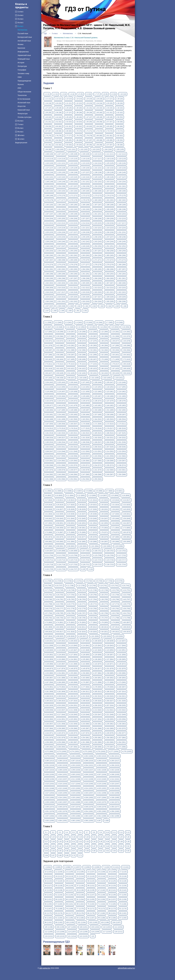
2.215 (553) (122, 451)
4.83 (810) (71, 627)
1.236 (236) (97, 237)
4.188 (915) (49, 696)
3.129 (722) (97, 565)
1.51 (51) (48, 122)
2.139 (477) (49, 405)
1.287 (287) (122, 269)
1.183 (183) (49, 205)
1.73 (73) (109, 131)
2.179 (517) (109, 428)
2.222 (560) (122, 456)
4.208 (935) (122, 705)
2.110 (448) (122, 382)
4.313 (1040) (102, 779)
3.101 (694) (95, 546)
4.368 (107, 821)
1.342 (94, 306)
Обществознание (24, 92)
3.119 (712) (61, 560)
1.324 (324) (61, 297)
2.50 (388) (60, 350)
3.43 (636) (71, 514)
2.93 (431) (93, 373)
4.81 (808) (48, 627)
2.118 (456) (49, 392)
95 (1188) (102, 918)
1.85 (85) (68, 140)
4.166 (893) (122, 678)
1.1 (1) (47, 94)
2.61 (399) (93, 355)
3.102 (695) (107, 546)
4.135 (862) (85, 659)
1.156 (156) (61, 186)
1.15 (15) (89, 99)
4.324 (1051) (89, 788)
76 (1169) (70, 909)
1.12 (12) (58, 99)
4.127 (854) (73, 655)
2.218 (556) (73, 456)
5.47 (94, 846)
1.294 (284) (122, 274)
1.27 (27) (48, 108)
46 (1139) (91, 890)
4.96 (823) (127, 632)
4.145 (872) (122, 664)
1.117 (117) (97, 159)
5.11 (114, 832)
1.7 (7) (97, 94)
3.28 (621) (82, 505)
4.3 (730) (68, 581)
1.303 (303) (61, 283)
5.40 (46, 846)
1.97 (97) (109, 145)
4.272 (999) (49, 751)
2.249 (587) (109, 474)
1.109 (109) (85, 154)
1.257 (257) (97, 251)
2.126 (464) (61, 396)
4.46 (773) (104, 604)
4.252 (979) (61, 738)
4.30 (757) (104, 595)
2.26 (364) (60, 336)
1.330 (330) (49, 301)
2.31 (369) (115, 336)
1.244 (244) (109, 242)
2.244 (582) (49, 474)
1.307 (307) (109, 283)
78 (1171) (91, 909)
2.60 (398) (82, 355)
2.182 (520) (61, 433)
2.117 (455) (122, 387)
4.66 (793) (60, 618)
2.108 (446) (97, 382)
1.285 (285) (97, 269)
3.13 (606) (92, 495)
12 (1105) (70, 872)
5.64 (121, 851)
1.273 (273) (122, 260)
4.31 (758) (115, 595)
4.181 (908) (49, 692)
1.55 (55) (89, 122)
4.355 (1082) (102, 811)
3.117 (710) (122, 555)
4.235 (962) (109, 724)
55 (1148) (102, 895)
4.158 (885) (109, 673)
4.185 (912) (97, 692)
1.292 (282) (97, 274)
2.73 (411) (48, 364)
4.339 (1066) (49, 802)
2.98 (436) (60, 378)
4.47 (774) (115, 604)
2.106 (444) (73, 382)
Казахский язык (24, 110)
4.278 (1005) (127, 751)
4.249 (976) (109, 733)
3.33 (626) (48, 509)
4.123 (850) (109, 650)
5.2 (53, 832)
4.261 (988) (85, 742)
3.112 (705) (61, 555)
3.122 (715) (97, 560)
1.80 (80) (99, 136)
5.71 (80, 855)
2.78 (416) (104, 364)
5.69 (67, 855)
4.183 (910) (73, 692)
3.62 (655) (104, 523)
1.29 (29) (68, 108)
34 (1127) (48, 886)
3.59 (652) (71, 523)
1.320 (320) (97, 292)
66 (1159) (48, 904)
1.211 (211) (49, 223)
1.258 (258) (109, 251)
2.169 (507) (73, 424)
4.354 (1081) (89, 811)
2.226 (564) (85, 461)
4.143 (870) (97, 664)
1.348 (54, 311)
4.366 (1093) (89, 821)
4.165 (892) (109, 678)
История (21, 63)
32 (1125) (112, 881)
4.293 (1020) (76, 765)
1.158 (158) (85, 186)
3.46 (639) (104, 514)
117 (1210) (107, 932)
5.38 (121, 842)
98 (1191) (48, 922)
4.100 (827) (82, 636)
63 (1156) (102, 899)
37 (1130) (80, 886)
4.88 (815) (127, 627)
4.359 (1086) (76, 816)
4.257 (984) (122, 738)
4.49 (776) (48, 609)
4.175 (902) (61, 687)
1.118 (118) (109, 159)
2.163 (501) (85, 419)
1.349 (62, 311)
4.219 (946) (85, 715)
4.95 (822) (115, 632)
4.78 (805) (104, 622)
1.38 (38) (79, 113)
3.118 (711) (49, 560)
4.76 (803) (82, 622)
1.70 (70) (79, 131)
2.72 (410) (127, 359)
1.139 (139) (109, 172)
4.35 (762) (71, 599)
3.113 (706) (73, 555)
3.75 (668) (71, 532)
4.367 (99, 821)
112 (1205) (49, 932)
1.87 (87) (89, 140)
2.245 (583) (61, 474)
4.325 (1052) (102, 788)
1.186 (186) (85, 205)
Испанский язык (24, 103)
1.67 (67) (48, 131)
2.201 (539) (122, 442)
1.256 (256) (85, 251)
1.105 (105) (120, 149)
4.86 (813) (104, 627)
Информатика (23, 52)
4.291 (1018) (49, 765)
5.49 (107, 846)
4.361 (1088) (102, 816)
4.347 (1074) (76, 807)
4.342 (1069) (89, 802)
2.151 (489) (109, 410)
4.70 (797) (104, 618)
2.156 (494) (85, 415)
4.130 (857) (109, 655)
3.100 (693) (82, 546)
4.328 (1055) (62, 793)
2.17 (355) (48, 332)
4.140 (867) (61, 664)
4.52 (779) (82, 609)
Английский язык (24, 41)
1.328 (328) (109, 297)
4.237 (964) (49, 728)
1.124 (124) (97, 163)
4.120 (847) (73, 650)
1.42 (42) (119, 113)
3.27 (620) (71, 505)
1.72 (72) (99, 131)
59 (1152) (59, 899)
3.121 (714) (85, 560)
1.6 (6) (89, 94)
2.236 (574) (122, 465)
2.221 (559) (109, 456)
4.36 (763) (82, 599)
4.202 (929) (49, 705)
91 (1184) (59, 918)
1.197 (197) (49, 214)
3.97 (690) (48, 546)
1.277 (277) (85, 265)
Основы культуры (24, 117)
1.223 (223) (109, 228)
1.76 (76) (58, 136)
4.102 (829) (107, 636)
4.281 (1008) (76, 756)
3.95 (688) (115, 542)
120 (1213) (60, 936)
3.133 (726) (61, 569)
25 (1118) (123, 876)
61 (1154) (80, 899)
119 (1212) (49, 936)
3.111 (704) (49, 555)
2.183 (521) (73, 433)
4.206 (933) (97, 705)
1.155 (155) (49, 186)
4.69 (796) (93, 618)
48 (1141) (112, 890)
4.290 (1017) (115, 761)
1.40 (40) (99, 113)
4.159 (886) (122, 673)
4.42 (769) (60, 604)
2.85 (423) (93, 369)
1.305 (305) (85, 283)
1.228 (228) (85, 232)
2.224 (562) (61, 461)
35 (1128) (59, 886)
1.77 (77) (68, 136)
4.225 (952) (73, 719)
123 (93, 936)
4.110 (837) (122, 641)
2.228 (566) (109, 461)
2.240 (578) (85, 470)
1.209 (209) (109, 219)
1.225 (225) (49, 232)
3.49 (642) (48, 518)
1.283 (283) (73, 269)
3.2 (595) (58, 491)
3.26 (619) (60, 505)
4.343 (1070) (102, 802)
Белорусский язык (25, 37)
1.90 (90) (119, 140)
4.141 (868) (73, 664)
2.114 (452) (85, 387)
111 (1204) (118, 927)
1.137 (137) (85, 172)
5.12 (121, 832)
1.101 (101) (71, 149)
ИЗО (19, 88)
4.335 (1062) (76, 798)
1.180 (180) (97, 200)
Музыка (21, 84)
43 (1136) (59, 890)
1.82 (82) (119, 136)
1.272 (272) (109, 260)
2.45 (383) (93, 345)
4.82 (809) (60, 627)
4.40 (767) (127, 599)
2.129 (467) (97, 396)
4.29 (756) (93, 595)
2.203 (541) (61, 447)
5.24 (114, 837)
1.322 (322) (122, 292)
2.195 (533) (49, 442)
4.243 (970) (122, 728)
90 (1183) (48, 918)
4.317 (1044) (76, 784)
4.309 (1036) (49, 779)
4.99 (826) (71, 636)
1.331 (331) (61, 301)
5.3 (60, 832)
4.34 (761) (60, 599)
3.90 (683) (60, 542)
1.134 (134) (49, 172)
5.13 (128, 832)
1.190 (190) (49, 209)
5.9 (101, 832)
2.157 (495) (97, 415)
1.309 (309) (49, 288)
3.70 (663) (104, 528)
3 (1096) (67, 867)
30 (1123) (91, 881)
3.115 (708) (97, 555)
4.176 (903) (73, 687)
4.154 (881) (61, 673)
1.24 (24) (99, 103)
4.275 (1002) (88, 751)
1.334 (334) (97, 301)
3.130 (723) (109, 565)
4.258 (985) (49, 742)
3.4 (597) (79, 491)
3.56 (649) (127, 518)
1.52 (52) (58, 122)
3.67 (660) (71, 528)
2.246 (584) (73, 474)
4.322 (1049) (62, 788)
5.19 (80, 837)
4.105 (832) (61, 641)
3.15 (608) (114, 495)
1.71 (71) (89, 131)
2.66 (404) (60, 359)
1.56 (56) (99, 122)
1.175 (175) (122, 195)
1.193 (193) (85, 209)
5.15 (53, 837)
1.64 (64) (99, 126)
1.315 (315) (122, 288)
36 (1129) (70, 886)
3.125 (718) (49, 565)
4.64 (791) (127, 613)
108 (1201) (84, 927)
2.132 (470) (49, 401)
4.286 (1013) (62, 761)
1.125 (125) (109, 163)
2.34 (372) (60, 341)
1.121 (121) (61, 163)
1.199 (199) (73, 214)
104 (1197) (117, 922)
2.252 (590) (61, 479)
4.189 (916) (61, 696)
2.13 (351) (92, 327)
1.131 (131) (97, 168)
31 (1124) (102, 881)
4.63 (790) (115, 613)
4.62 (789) (104, 613)
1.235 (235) (85, 237)
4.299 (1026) (76, 770)
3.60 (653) (82, 523)
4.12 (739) (81, 586)
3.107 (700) (85, 551)
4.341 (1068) (76, 802)
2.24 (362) (127, 332)
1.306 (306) (97, 283)
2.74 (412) (60, 364)
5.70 (73, 855)
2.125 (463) (49, 396)
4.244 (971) (49, 733)
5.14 (46, 837)
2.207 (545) (109, 447)
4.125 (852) (49, 655)
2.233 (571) (85, 465)
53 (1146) (80, 895)
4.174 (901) (49, 687)
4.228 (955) (109, 719)
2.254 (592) (85, 479)
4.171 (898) (97, 682)
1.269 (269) (73, 260)
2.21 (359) (93, 332)
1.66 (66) (119, 126)
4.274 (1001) (75, 751)
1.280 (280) (122, 265)
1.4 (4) (72, 94)
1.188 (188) (109, 205)
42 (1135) (48, 890)
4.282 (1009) (89, 756)
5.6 (80, 832)
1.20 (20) (58, 103)
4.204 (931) (73, 705)
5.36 (107, 842)
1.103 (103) (95, 149)
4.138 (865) (122, 659)
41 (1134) (123, 886)
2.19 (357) (71, 332)
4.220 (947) (97, 715)
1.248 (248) (73, 246)
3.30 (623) (104, 505)
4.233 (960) (85, 724)
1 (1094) (48, 867)
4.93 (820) (93, 632)
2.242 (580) (109, 470)
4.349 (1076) (102, 807)
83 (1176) (59, 913)
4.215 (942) (122, 710)
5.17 (67, 837)
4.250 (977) (122, 733)
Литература (22, 66)
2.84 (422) (82, 369)
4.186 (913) (109, 692)
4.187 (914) (122, 692)
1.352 (85, 311)
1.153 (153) (109, 182)
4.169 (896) (73, 682)
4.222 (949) (122, 715)
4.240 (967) (85, 728)
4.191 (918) (85, 696)
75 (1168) (59, 909)
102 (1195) (93, 922)
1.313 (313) (97, 288)
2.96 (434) (127, 373)
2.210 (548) (61, 451)
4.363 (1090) (49, 821)
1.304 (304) (73, 283)
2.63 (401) (115, 355)
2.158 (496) (109, 415)
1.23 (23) (89, 103)
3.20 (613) (82, 500)
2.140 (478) (61, 405)
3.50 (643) (60, 518)
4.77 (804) (93, 622)
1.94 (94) (79, 145)
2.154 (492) (61, 415)
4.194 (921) (122, 696)
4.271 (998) (122, 747)
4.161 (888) (61, 678)
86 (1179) (91, 913)
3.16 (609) (126, 495)
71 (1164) (102, 904)
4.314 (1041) (115, 779)
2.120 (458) (73, 392)
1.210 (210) (122, 219)
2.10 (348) (59, 327)
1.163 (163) (61, 191)
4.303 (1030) (49, 774)
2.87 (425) (115, 369)
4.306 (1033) (89, 774)
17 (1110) (123, 872)
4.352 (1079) (62, 811)
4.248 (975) (97, 733)
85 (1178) (80, 913)
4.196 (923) (61, 701)
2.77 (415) (93, 364)
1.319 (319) (85, 292)
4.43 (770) (71, 604)
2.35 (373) (71, 341)
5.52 (128, 846)
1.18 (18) (119, 99)
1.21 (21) (68, 103)
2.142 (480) (85, 405)
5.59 (87, 851)
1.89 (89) (109, 140)
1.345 (117, 306)
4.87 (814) (115, 627)
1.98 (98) (119, 145)
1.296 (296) (61, 278)
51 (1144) (59, 895)
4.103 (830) (119, 636)
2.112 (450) (61, 387)
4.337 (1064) (102, 798)
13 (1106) (80, 872)
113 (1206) (60, 932)
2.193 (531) (109, 438)
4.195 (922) (49, 701)
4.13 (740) (92, 586)
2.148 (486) (73, 410)
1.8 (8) (105, 94)
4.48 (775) (127, 604)
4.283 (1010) (102, 756)
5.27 (46, 842)
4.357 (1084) (49, 816)
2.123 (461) (109, 392)
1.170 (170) (61, 195)
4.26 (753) (60, 595)
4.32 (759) (127, 595)
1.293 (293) (109, 274)
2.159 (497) (122, 415)
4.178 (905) (97, 687)
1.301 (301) (122, 278)
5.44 (73, 846)
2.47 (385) (115, 345)
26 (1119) (48, 881)
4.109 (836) (109, 641)
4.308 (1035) (115, 774)
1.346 (125, 306)
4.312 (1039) (89, 779)
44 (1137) (70, 890)
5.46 (87, 846)
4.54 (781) (104, 609)
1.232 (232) (49, 237)
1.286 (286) (109, 269)
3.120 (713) (73, 560)
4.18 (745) (60, 590)
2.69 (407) (93, 359)
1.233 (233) (61, 237)
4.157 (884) (97, 673)
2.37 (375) (93, 341)
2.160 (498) (49, 419)
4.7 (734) (109, 581)
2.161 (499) (61, 419)
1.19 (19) (48, 103)
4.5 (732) (89, 581)
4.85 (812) (93, 627)
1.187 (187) (97, 205)
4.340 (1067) (62, 802)
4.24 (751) (127, 590)
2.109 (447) (109, 382)
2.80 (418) (127, 364)
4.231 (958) (61, 724)
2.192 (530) (97, 438)
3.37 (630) (93, 509)
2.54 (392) (104, 350)
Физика (20, 44)
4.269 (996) (97, 747)
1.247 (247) (61, 246)
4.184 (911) (85, 692)
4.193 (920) (109, 696)
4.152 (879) (122, 668)
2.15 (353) (114, 327)
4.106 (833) (73, 641)
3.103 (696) (119, 546)
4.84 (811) (82, 627)
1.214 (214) (85, 223)
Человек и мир (23, 73)
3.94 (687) (104, 542)
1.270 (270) (85, 260)
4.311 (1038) (76, 779)
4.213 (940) (97, 710)
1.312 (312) (85, 288)
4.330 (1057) (89, 793)
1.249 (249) (85, 246)
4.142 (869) (85, 664)
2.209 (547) (49, 451)
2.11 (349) (70, 327)
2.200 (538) (109, 442)
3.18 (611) (60, 500)
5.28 (53, 842)
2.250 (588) (122, 474)
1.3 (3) (64, 94)
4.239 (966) (73, 728)
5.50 (114, 846)
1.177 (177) (61, 200)
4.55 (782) (115, 609)
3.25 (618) (48, 505)
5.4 (67, 832)
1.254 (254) (61, 251)
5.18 (73, 837)
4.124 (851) (122, 650)
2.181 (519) (49, 433)
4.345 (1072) (49, 807)
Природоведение (24, 81)
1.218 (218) (49, 228)
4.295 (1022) (102, 765)
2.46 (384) (104, 345)
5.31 (73, 842)
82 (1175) (48, 913)
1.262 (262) (73, 255)
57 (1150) (123, 895)
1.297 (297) (73, 278)
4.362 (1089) (115, 816)
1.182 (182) (122, 200)
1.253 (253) (49, 251)
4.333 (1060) (49, 798)
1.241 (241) (73, 242)
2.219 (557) (85, 456)
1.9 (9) (114, 94)
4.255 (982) (97, 738)
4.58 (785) (60, 613)
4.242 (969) (109, 728)
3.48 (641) (127, 514)
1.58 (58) (119, 122)
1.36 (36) (58, 113)
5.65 (128, 851)
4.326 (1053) (115, 788)
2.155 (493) (73, 415)
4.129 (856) (97, 655)
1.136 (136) (73, 172)
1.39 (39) (89, 113)
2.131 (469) (122, 396)
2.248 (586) (97, 474)
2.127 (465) (73, 396)
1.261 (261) (61, 255)
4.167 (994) (49, 682)
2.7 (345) (109, 322)
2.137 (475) (109, 401)
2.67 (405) (71, 359)
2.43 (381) (71, 345)
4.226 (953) (85, 719)
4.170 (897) (85, 682)
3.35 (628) (71, 509)
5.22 (101, 837)
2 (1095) (57, 867)
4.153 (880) (49, 673)
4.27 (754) (71, 595)
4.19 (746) (71, 590)
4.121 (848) (85, 650)
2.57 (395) (48, 355)
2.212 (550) (85, 451)
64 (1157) (112, 899)
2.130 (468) (109, 396)
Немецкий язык (24, 59)
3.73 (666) (48, 532)
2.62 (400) (104, 355)
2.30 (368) (104, 336)
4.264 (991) (122, 742)
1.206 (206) (73, 219)
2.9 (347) (48, 327)
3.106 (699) (73, 551)
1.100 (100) (59, 149)
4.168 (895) (61, 682)
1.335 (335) (109, 301)
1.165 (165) (85, 191)
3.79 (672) (115, 532)
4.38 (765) (104, 599)
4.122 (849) (97, 650)
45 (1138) (80, 890)
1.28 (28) (58, 108)
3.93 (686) (93, 542)
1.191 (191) (61, 209)
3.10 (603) (59, 495)
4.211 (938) (73, 710)
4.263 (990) (109, 742)
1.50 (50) (119, 117)
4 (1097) (77, 867)
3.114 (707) (85, 555)
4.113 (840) (73, 645)
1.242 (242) (85, 242)
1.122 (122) (73, 163)
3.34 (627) (60, 509)
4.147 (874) (61, 668)
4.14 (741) (103, 586)
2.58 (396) (60, 355)
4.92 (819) (82, 632)
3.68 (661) (82, 528)
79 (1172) (102, 909)
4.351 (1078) (49, 811)
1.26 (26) (119, 103)
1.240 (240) (61, 242)
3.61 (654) (93, 523)
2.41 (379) (48, 345)
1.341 (86, 306)
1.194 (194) (97, 209)
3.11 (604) (70, 495)
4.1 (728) (48, 581)
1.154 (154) (122, 182)
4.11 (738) (70, 586)
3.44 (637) (82, 514)
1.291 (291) (85, 274)
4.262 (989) (97, 742)
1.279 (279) (109, 265)
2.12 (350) (81, 327)
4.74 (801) (60, 622)
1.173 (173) (97, 195)
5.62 (107, 851)
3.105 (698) (61, 551)
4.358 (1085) (62, 816)
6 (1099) (96, 867)
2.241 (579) (97, 470)
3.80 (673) (127, 532)
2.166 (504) (122, 419)
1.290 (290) (73, 274)
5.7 (87, 832)
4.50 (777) (60, 609)
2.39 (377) (115, 341)
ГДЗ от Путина (85, 9)
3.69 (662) (93, 528)
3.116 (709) (109, 555)
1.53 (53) (68, 122)
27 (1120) (59, 881)
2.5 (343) (89, 322)
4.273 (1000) (62, 751)
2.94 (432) (104, 373)
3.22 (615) (104, 500)
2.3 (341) (68, 322)
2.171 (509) (97, 424)
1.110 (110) (97, 154)
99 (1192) (59, 922)
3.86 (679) (104, 537)
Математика (22, 30)
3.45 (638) (93, 514)
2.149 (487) (85, 410)
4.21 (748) (93, 590)
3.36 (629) (82, 509)
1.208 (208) (97, 219)
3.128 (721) (85, 565)
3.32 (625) (127, 505)
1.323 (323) (49, 297)
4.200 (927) (109, 701)
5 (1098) (87, 867)
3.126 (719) (61, 565)
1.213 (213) (73, 223)
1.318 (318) (73, 292)
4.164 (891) (97, 678)
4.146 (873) (49, 668)
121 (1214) (72, 936)
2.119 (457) (61, 392)
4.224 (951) (61, 719)
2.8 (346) (119, 322)
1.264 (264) (97, 255)
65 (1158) (123, 899)
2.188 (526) (49, 438)
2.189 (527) (61, 438)
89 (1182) (123, 913)
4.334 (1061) (62, 798)
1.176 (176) (49, 200)
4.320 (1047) (115, 784)
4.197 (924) (73, 701)
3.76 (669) (82, 532)
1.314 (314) (109, 288)
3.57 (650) (48, 523)
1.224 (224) (122, 228)
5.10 (107, 832)
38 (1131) (91, 886)
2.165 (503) (109, 419)
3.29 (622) (93, 505)
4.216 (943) (49, 715)
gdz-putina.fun (45, 968)
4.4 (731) (79, 581)
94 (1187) (91, 918)
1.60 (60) (58, 126)
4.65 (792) (48, 618)
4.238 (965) (61, 728)
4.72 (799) (127, 618)
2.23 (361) (115, 332)
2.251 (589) (49, 479)
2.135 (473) (85, 401)
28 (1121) (70, 881)
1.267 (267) (49, 260)
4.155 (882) (73, 673)
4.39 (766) (115, 599)
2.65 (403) (48, 359)
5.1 (46, 832)
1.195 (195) (109, 209)
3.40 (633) (127, 509)
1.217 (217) (122, 223)
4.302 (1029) (115, 770)
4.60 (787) (82, 613)
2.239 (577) (73, 470)
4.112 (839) (61, 645)
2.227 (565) (97, 461)
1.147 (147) (122, 177)
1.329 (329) (122, 297)
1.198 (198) (61, 214)
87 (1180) (102, 913)
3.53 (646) (93, 518)
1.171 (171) (73, 195)
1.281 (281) (49, 269)
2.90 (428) (60, 373)
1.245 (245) (122, 242)
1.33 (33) (109, 108)
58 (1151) (48, 899)
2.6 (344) (99, 322)
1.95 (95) (89, 145)
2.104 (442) (49, 382)
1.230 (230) (109, 232)
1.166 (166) (97, 191)
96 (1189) (112, 918)
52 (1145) (70, 895)
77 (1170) (80, 909)
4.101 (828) (95, 636)
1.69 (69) (68, 131)
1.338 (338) (61, 306)
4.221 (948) (109, 715)
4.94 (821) (104, 632)
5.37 (114, 842)
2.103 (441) (119, 378)
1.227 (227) (73, 232)
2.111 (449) (49, 387)
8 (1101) (116, 867)
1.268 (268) (61, 260)
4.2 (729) (58, 581)
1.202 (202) (109, 214)
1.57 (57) (109, 122)
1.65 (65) (109, 126)
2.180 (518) (122, 428)
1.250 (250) (97, 246)
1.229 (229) (97, 232)
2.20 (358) (82, 332)
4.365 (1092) (76, 821)
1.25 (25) (109, 103)
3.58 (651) (60, 523)
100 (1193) (70, 922)
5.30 (67, 842)
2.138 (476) (122, 401)
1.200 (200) (85, 214)
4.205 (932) (85, 705)
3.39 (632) (115, 509)
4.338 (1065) (115, 798)
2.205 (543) (85, 447)
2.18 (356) (60, 332)
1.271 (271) (97, 260)
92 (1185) (70, 918)
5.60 (94, 851)
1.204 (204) (49, 219)
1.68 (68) (58, 131)
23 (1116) (102, 876)
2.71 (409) (115, 359)
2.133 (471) (61, 401)
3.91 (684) (71, 542)
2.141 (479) (73, 405)
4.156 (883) (85, 673)
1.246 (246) (49, 246)
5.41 (53, 846)
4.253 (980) (73, 738)
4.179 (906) (109, 687)
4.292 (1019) (62, 765)
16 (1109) (112, 872)
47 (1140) (102, 890)
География (22, 70)
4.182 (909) (61, 692)
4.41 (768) (48, 604)
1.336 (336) (122, 301)
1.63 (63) (89, 126)
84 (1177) (70, 913)
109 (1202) (95, 927)
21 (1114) (80, 876)
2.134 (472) (73, 401)
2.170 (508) (85, 424)
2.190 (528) (73, 438)
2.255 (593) (97, 479)
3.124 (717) (122, 560)
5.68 (60, 855)
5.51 (121, 846)
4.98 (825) (60, 636)
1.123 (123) (85, 163)
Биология (21, 48)
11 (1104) (59, 872)
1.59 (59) (48, 126)
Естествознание (24, 99)
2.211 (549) (73, 451)
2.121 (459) (85, 392)
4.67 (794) (71, 618)
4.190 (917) (73, 696)
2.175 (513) (61, 428)
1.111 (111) (109, 154)
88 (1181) (112, 913)
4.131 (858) (122, 655)
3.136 (91, 569)
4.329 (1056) (76, 793)
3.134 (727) (73, 569)
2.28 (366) (82, 336)
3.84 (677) (82, 537)
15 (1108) (102, 872)
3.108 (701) (97, 551)
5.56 (67, 851)
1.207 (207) (85, 219)
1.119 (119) (122, 159)
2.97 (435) (48, 378)
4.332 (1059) (115, 793)
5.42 (60, 846)
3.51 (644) (71, 518)
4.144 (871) (109, 664)
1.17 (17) (109, 99)
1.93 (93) (68, 145)
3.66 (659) (60, 528)
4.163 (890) (85, 678)
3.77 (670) (93, 532)
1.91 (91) (48, 145)
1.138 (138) (97, 172)
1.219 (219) (61, 228)
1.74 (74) (119, 131)
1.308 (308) (122, 283)
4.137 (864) (109, 659)
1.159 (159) (97, 186)
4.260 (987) (73, 742)
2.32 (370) (127, 336)
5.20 (87, 837)
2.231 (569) (61, 465)
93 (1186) (80, 918)
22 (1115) (91, 876)
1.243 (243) (97, 242)
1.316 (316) (49, 292)
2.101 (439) (95, 378)
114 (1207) (72, 932)
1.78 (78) (79, 136)
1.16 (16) (99, 99)
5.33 (87, 842)
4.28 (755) (82, 595)
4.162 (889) (73, 678)
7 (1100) (106, 867)
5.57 (73, 851)
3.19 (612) (71, 500)
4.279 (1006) (49, 756)
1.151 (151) (85, 182)
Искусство (22, 106)
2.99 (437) (71, 378)
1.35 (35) (48, 113)
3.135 (83, 569)
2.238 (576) (61, 470)
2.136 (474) (97, 401)
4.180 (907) (122, 687)
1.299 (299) (97, 278)
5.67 (53, 855)
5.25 (121, 837)
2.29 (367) (93, 336)
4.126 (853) (61, 655)
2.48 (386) (127, 345)
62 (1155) (91, 899)
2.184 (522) (85, 433)
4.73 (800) (48, 622)
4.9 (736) (48, 586)
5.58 (80, 851)
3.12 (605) (81, 495)
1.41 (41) (109, 113)
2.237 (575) (49, 470)
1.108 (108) (73, 154)
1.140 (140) (122, 172)
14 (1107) (91, 872)
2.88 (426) (127, 369)
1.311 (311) (73, 288)
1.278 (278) (97, 265)
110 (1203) (107, 927)
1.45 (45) (68, 117)
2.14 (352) (103, 327)
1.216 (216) (109, 223)
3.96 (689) (127, 542)
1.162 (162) (49, 191)
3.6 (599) (99, 491)
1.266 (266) (122, 255)
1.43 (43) (48, 117)
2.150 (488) (97, 410)
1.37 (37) (68, 113)
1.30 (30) (79, 108)
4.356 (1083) (115, 811)
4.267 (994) (73, 747)
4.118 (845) (49, 650)
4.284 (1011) (115, 756)
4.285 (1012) (49, 761)
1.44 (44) (58, 117)
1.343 (102, 306)
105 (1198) (49, 927)
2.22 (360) (104, 332)
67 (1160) (59, 904)
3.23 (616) (115, 500)
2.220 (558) (97, 456)
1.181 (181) (109, 200)
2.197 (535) (73, 442)
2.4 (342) (79, 322)
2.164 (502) (97, 419)
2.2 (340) (58, 322)
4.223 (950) (49, 719)
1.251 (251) (109, 246)
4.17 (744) (48, 590)
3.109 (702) (109, 551)
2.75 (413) (71, 364)
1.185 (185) (73, 205)
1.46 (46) (79, 117)
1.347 (47, 311)
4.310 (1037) (62, 779)
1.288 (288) (49, 274)
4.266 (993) (61, 747)
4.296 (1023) (115, 765)
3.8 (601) (119, 491)
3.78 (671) (104, 532)
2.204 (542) (73, 447)
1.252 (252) (122, 246)
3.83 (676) (71, 537)
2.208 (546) (122, 447)
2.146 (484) (49, 410)
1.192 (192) (73, 209)
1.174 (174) (109, 195)
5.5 (73, 832)
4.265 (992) (49, 747)
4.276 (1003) (101, 751)
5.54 (53, 851)
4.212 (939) (85, 710)
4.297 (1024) (49, 770)
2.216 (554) (49, 456)
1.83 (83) (48, 140)
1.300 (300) (109, 278)
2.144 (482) (109, 405)
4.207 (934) (109, 705)
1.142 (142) (61, 177)
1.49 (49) (109, 117)
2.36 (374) (82, 341)
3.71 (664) (115, 528)
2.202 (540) (49, 447)
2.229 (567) (122, 461)
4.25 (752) (48, 595)
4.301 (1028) (102, 770)
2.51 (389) (71, 350)
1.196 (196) (122, 209)
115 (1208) (84, 932)
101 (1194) (82, 922)
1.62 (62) (79, 126)
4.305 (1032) (76, 774)
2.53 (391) (93, 350)
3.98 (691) (60, 546)
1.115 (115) (73, 159)
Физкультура (23, 113)
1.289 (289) (61, 274)
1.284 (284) (85, 269)
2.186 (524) (109, 433)
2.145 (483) (122, 405)
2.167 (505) (49, 424)
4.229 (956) (122, 719)
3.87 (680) (115, 537)
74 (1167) (48, 909)
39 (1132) (102, 886)
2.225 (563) (73, 461)
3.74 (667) (60, 532)
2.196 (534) (61, 442)
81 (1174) (123, 909)
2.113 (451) (73, 387)
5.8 (94, 832)
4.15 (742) (114, 586)
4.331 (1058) (102, 793)
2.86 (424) (104, 369)
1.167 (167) (109, 191)
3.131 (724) (122, 565)
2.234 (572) (97, 465)
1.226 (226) (61, 232)
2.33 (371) (48, 341)
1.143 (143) (73, 177)
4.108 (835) (97, 641)
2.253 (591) (73, 479)
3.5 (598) (89, 491)
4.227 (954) (97, 719)
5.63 (114, 851)
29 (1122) (80, 881)
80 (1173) (112, 909)
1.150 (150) (73, 182)
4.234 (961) (97, 724)
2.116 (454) (109, 387)
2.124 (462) (122, 392)
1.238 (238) (122, 237)
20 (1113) (70, 876)
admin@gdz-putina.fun (126, 968)
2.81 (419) (48, 369)
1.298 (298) (85, 278)
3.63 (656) (115, 523)
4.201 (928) (122, 701)
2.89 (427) (48, 373)
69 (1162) (80, 904)
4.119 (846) (61, 650)
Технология (22, 95)
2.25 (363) (48, 336)
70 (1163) (91, 904)
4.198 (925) (85, 701)
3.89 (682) (48, 542)
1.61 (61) (68, 126)
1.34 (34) (119, 108)
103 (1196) (105, 922)
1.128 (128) (61, 168)
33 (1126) (123, 881)
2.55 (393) (115, 350)
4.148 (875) (73, 668)
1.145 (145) (97, 177)
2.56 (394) (127, 350)
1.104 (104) (108, 149)
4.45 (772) (93, 604)
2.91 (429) (71, 373)
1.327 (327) (97, 297)
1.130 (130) (85, 168)
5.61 (101, 851)
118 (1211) (118, 932)
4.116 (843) (109, 645)
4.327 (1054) (49, 793)
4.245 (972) (61, 733)
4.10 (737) (59, 586)
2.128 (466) (85, 396)
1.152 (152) (97, 182)
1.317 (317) (61, 292)
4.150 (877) (97, 668)
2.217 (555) (61, 456)
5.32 (80, 842)
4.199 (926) (97, 701)
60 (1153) (70, 899)
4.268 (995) (85, 747)
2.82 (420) (60, 369)
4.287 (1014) (76, 761)
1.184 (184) (61, 205)
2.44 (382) (82, 345)
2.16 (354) (126, 327)
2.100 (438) (82, 378)
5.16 (60, 837)
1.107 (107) (61, 154)
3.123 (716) (109, 560)
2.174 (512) (49, 428)
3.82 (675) (60, 537)
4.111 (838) (49, 645)
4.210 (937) (61, 710)
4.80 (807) (127, 622)
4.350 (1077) (115, 807)
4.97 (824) (48, 636)
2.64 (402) (127, 355)
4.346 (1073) (62, 807)
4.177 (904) (85, 687)
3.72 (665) (127, 528)
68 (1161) (70, 904)
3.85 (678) (93, 537)
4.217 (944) (61, 715)
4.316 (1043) (62, 784)
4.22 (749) (104, 590)
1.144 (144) (85, 177)
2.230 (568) (49, 465)
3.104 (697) (49, 551)
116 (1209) (95, 932)
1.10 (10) (123, 94)
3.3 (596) (68, 491)
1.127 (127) (49, 168)
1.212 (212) (61, 223)
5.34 (94, 842)
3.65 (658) (48, 528)
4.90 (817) (60, 632)
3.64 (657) (127, 523)
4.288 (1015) (89, 761)
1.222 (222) (97, 228)
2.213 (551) (97, 451)
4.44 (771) (82, 604)
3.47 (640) (115, 514)
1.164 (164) (73, 191)
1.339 (71, 306)
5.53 (46, 851)
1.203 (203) (122, 214)
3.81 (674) (48, 537)
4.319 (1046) (102, 784)
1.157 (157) (73, 186)
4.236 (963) (122, 724)
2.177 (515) (85, 428)
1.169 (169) (49, 195)
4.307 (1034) (102, 774)
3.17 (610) (48, 500)
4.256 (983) (109, 738)
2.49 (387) (48, 350)
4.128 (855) (85, 655)
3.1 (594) (48, 491)
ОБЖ (20, 77)
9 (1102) (126, 867)
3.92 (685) (82, 542)
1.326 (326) (85, 297)
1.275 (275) (61, 265)
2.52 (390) (82, 350)
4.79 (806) (115, 622)
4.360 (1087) (89, 816)
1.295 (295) (49, 278)
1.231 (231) (122, 232)
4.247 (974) (85, 733)
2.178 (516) (97, 428)
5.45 (80, 846)
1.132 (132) (109, 168)
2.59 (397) (71, 355)
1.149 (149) (61, 182)
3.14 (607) (103, 495)
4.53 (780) (93, 609)
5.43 (67, 846)
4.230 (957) (49, 724)
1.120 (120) (49, 163)
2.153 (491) (49, 415)
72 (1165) (112, 904)
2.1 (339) (48, 322)
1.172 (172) (85, 195)
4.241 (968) (97, 728)
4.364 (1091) (62, 821)
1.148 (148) (49, 182)
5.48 (101, 846)
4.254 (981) (85, 738)
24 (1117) (112, 876)
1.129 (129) (73, 168)
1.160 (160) (109, 186)
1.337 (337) (49, 306)
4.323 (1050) (76, 788)
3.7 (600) (109, 491)
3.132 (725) (49, 569)
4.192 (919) (97, 696)
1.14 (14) (79, 99)
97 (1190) (123, 918)
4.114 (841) (85, 645)
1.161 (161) (122, 186)
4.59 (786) (71, 613)
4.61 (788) (93, 613)
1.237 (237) (109, 237)
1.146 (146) (109, 177)
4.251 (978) (49, 738)
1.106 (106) (49, 154)
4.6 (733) (99, 581)
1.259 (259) (122, 251)
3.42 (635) (60, 514)
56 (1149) (112, 895)
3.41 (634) (48, 514)
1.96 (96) (99, 145)
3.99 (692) (71, 546)
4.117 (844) (122, 645)
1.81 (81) (109, 136)
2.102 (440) (107, 378)
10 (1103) (48, 872)
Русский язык (23, 33)
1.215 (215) (97, 223)
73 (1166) (123, 904)
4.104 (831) (49, 641)
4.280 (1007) (62, 756)
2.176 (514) (73, 428)
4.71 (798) (115, 618)
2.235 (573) (109, 465)
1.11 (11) (48, 99)
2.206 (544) (97, 447)
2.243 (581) (122, 470)
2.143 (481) (97, 405)
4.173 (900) (122, 682)
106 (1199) (60, 927)
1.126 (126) (122, 163)
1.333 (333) (85, 301)
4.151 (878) (109, 668)
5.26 (128, 837)
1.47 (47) (89, 117)
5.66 (46, 855)
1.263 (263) (85, 255)
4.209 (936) (49, 710)
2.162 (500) (73, 419)
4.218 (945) (73, 715)
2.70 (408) (104, 359)
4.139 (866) (49, 664)
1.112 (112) (122, 154)
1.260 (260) (49, 255)
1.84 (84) (58, 140)
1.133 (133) (122, 168)
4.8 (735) (119, 581)
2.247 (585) (85, 474)
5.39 (128, 842)
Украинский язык (24, 55)
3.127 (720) (73, 565)
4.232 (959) (73, 724)
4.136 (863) (97, 659)
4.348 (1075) (89, 807)
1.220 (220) (73, 228)
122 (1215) (84, 936)
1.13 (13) (68, 99)
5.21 (94, 837)
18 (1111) (48, 876)
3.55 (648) (115, 518)
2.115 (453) (97, 387)
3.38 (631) (104, 509)
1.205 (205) (61, 219)
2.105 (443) (61, 382)
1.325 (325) (73, 297)
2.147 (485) (61, 410)
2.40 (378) (127, 341)
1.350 (70, 311)
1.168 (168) (122, 191)
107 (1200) (72, 927)
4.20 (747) (82, 590)
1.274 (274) (49, 265)
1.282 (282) (61, 269)
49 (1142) (123, 890)
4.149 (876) (85, 668)
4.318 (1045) (89, 784)
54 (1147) (91, 895)
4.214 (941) (109, 710)
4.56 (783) (127, 609)
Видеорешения (21, 143)
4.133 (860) (61, 659)
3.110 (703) (122, 551)
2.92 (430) (82, 373)
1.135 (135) (61, 172)
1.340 (79, 306)
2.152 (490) (122, 410)
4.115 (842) (97, 645)
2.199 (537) (97, 442)
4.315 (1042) (49, 784)
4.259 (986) (61, 742)
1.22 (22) (79, 103)
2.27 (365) (71, 336)
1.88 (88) (99, 140)
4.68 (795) (82, 618)
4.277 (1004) (114, 751)
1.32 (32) (99, 108)
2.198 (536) (85, 442)
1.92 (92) (58, 145)
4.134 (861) (73, 659)
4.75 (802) (71, 622)
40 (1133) (112, 886)
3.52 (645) (82, 518)
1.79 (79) (89, 136)
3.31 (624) (115, 505)
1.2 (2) (55, 94)
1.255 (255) (73, 251)
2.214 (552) (109, 451)
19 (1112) (59, 876)
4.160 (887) (49, 678)
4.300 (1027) (89, 770)
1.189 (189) (122, 205)
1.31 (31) (89, 108)
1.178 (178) (73, 200)
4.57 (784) (48, 613)
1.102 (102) (83, 149)
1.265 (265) (109, 255)
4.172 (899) (109, 682)
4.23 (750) (115, 590)
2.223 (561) (49, 461)
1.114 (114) (61, 159)
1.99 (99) (48, 149)
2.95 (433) (115, 373)
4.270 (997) (109, 747)
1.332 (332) (73, 301)
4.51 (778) (71, 609)
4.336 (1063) (89, 798)
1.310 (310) (61, 288)
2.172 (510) (109, 424)
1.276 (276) (73, 265)
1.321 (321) (109, 292)
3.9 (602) (48, 495)
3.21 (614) (93, 500)
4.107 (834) (85, 641)
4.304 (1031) (62, 774)
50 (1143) (48, 895)
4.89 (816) (48, 632)
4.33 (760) (48, 599)
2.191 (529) (85, 438)
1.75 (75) (48, 136)
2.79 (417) (115, 364)
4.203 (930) (61, 705)
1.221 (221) (85, 228)
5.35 (101, 842)
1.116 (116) (85, 159)
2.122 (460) (97, 392)
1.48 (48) (99, 117)
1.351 (77, 311)
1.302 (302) (49, 283)
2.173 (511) (122, 424)
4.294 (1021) (89, 765)
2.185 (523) (97, 433)
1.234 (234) (73, 237)
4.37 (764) (93, 599)
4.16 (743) (126, 586)
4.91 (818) (71, 632)
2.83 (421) (71, 369)
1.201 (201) (97, 214)
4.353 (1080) (76, 811)
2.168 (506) (61, 424)
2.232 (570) (73, 465)
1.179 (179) (85, 200)
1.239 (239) (49, 242)
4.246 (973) (73, 733)
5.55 (60, 851)
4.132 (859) (49, 659)
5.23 (107, 837)
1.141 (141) (49, 177)
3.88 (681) (127, 537)
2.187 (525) (122, 433)
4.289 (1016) (102, 761)
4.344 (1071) (115, 802)
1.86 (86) (79, 140)
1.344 (109, 306)
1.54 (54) (79, 122)
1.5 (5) (80, 94)
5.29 (60, 842)
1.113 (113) (49, 159)
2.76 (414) (82, 364)
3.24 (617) (127, 500)
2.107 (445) (85, 382)
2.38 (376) (104, 341)
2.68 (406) (82, 359)
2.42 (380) (60, 345)
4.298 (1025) (62, 770)
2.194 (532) (122, 438)
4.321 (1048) (49, 788)
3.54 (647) (104, 518)
